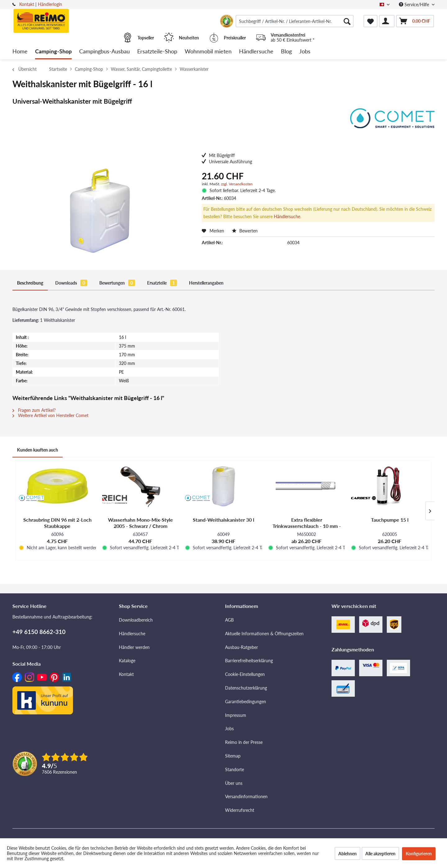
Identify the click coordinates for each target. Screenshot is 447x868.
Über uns (234, 783)
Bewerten (245, 231)
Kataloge (127, 661)
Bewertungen (117, 283)
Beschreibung (30, 283)
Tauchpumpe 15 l (390, 520)
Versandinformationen (246, 796)
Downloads (71, 283)
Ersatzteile (162, 283)
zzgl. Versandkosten (237, 184)
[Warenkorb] (415, 21)
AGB (229, 620)
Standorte (235, 769)
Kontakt (27, 4)
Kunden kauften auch (38, 450)
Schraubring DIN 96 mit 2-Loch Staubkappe (57, 523)
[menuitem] (295, 21)
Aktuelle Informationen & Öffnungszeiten (264, 634)
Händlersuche (287, 216)
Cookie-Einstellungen (245, 674)
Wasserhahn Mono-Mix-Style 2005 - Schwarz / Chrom (140, 523)
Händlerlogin (50, 4)
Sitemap (233, 756)
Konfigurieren (419, 854)
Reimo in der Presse (244, 742)
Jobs (229, 729)
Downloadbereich (136, 620)
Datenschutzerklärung (246, 688)
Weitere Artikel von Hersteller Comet (50, 415)
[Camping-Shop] (53, 52)
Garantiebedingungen (246, 702)
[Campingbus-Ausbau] (104, 52)
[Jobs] (305, 52)
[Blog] (286, 52)
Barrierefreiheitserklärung (249, 661)
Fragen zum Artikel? (34, 410)
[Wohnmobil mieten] (208, 52)
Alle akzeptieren (380, 854)
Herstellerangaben (206, 283)
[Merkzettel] (370, 21)
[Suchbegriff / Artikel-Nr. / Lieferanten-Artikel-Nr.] (295, 21)
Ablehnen (348, 854)
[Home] (20, 52)
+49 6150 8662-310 (39, 632)
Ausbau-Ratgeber (242, 647)
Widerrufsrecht (240, 810)
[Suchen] (347, 21)
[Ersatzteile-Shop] (157, 52)
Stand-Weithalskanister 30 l (223, 520)
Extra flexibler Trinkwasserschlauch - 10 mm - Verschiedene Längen (307, 523)
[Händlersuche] (256, 52)
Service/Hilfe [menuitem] (415, 4)
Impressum (236, 715)
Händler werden (134, 647)
